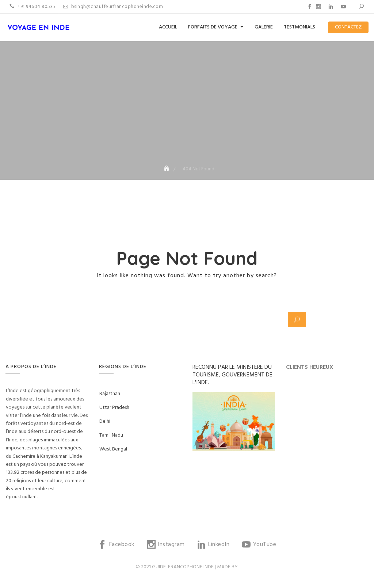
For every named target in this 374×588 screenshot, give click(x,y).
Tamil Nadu (111, 435)
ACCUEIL (168, 27)
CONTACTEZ (348, 27)
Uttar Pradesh (114, 408)
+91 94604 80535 (33, 7)
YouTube (343, 7)
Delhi (105, 421)
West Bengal (113, 449)
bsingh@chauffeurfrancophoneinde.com (113, 7)
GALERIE (264, 27)
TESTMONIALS (299, 27)
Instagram (318, 7)
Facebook (310, 7)
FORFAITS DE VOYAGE (213, 27)
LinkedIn (331, 7)
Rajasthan (110, 394)
